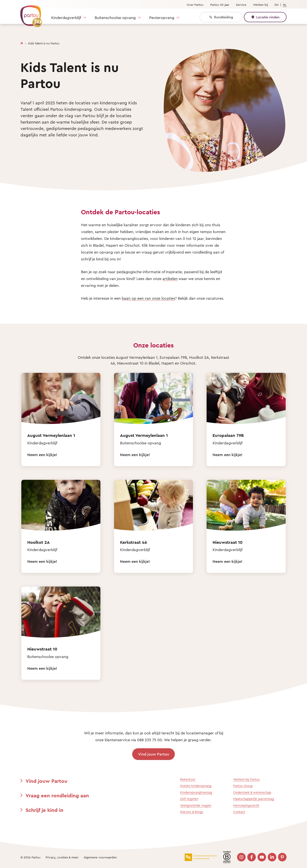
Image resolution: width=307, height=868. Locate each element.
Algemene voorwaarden (100, 857)
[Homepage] (22, 42)
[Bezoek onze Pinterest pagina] (282, 857)
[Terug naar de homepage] (29, 14)
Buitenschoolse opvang (115, 18)
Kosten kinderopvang (196, 786)
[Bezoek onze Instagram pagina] (241, 857)
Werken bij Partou (246, 779)
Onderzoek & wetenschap (252, 792)
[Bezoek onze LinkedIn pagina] (272, 857)
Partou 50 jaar (220, 5)
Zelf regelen (189, 799)
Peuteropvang (162, 18)
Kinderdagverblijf (66, 18)
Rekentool (188, 779)
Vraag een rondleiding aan (57, 795)
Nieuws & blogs (192, 812)
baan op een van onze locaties (148, 298)
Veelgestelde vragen (196, 805)
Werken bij (260, 5)
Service (241, 5)
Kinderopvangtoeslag (196, 792)
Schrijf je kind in (44, 810)
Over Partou (195, 5)
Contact (239, 812)
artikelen (170, 279)
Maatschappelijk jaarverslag (254, 799)
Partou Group (243, 786)
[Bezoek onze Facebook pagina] (252, 857)
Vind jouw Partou (154, 754)
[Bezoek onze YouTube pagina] (262, 857)
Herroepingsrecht (246, 805)
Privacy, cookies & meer (62, 857)
